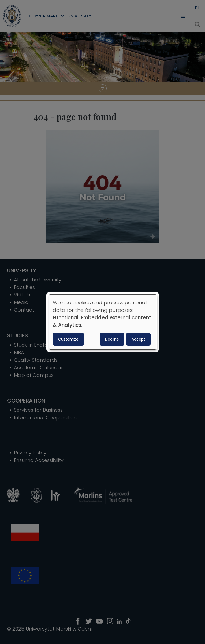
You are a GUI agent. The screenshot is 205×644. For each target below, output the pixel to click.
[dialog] (103, 322)
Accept (138, 339)
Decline (112, 339)
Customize (68, 339)
